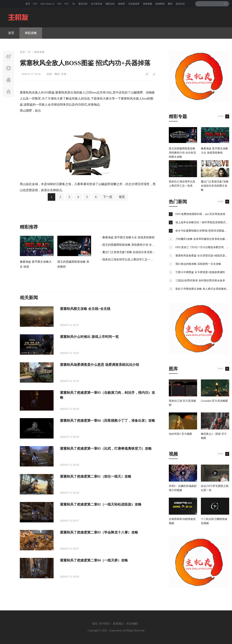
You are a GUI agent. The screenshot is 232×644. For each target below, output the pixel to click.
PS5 (35, 4)
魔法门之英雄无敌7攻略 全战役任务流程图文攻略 (133, 252)
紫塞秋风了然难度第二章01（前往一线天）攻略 (96, 476)
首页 (28, 4)
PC (30, 52)
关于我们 (104, 624)
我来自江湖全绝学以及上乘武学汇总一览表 (129, 259)
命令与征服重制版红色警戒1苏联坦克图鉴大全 (202, 231)
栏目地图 (132, 624)
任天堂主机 (97, 4)
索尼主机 (83, 4)
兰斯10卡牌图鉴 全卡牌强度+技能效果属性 (200, 272)
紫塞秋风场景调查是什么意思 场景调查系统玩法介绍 (99, 365)
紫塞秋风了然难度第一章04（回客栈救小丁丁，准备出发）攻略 (108, 421)
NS (73, 4)
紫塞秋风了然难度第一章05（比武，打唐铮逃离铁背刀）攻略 (106, 449)
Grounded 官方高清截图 (214, 401)
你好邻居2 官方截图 (180, 434)
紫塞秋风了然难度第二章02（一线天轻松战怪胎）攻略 (101, 504)
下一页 (108, 197)
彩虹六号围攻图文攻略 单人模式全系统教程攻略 (204, 289)
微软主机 (110, 4)
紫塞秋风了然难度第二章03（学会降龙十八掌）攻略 (99, 532)
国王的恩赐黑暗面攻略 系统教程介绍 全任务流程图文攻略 (138, 245)
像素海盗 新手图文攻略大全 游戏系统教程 (128, 237)
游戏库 (121, 4)
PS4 (59, 4)
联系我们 (118, 624)
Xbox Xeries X (47, 4)
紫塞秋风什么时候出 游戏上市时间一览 (89, 337)
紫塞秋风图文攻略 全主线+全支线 (85, 309)
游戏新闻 (160, 4)
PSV (67, 4)
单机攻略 (31, 33)
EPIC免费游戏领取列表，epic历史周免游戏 (200, 214)
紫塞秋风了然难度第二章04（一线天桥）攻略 (94, 560)
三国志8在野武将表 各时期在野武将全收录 (200, 281)
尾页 (122, 197)
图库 (170, 4)
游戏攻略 (147, 4)
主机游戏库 (134, 4)
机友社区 (180, 4)
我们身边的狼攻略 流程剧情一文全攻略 (198, 264)
